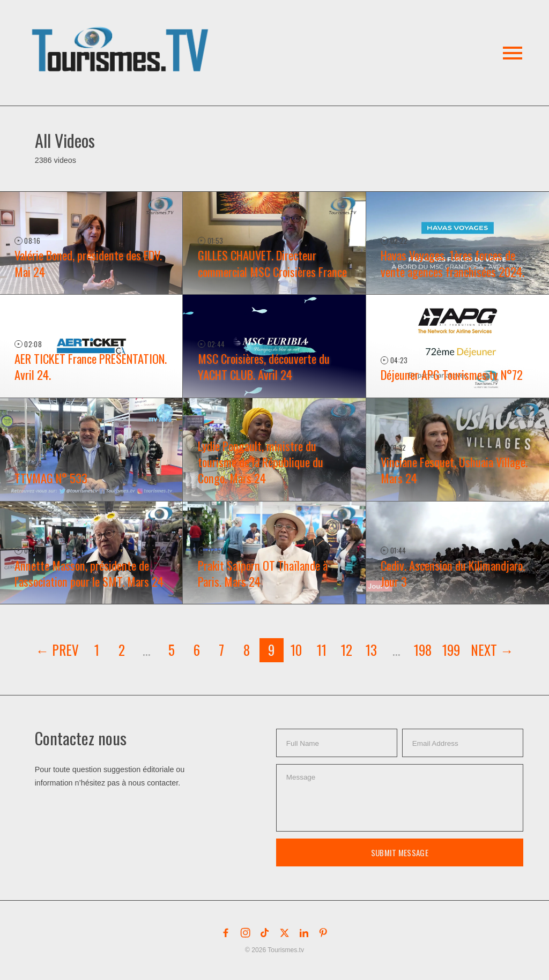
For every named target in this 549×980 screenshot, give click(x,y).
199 (451, 650)
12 (347, 650)
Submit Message (400, 852)
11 (322, 650)
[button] (122, 37)
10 (296, 650)
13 (371, 650)
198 (423, 650)
